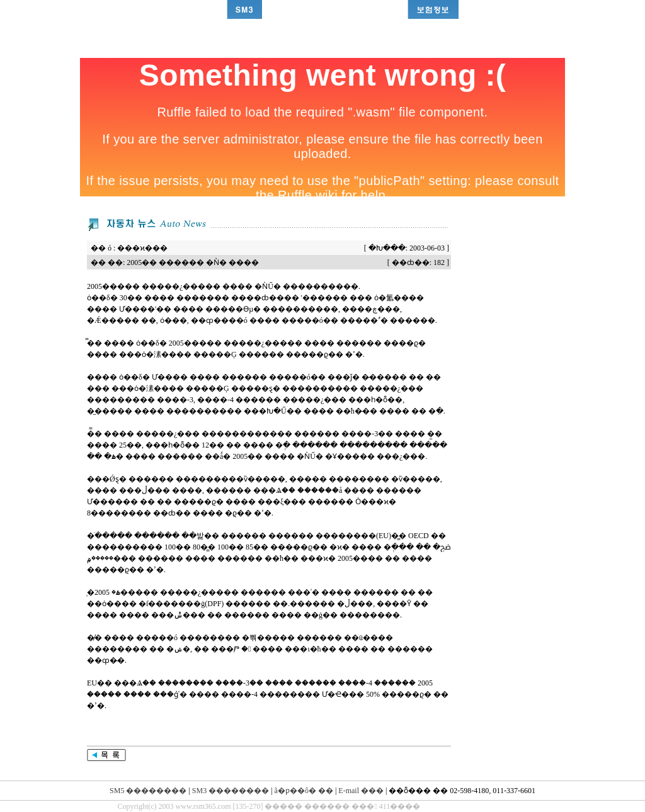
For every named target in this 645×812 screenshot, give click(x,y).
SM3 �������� (231, 791)
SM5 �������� (148, 791)
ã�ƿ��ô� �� (304, 791)
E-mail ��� (361, 791)
